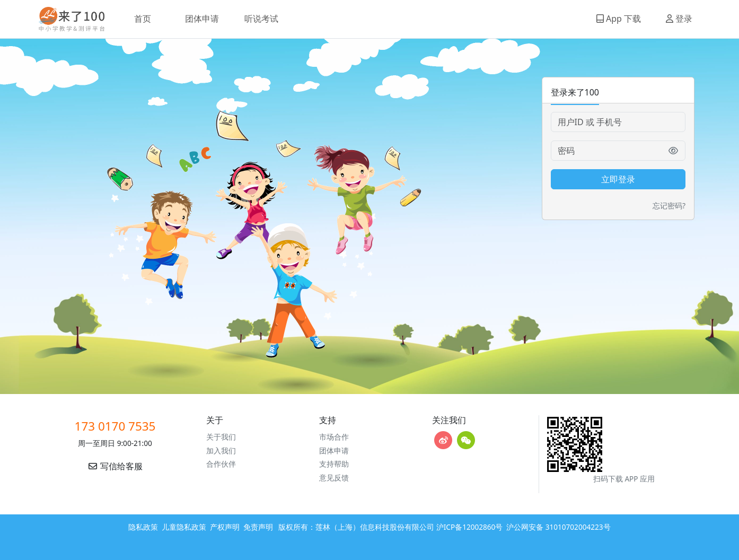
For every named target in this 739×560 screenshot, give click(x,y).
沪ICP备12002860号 (470, 527)
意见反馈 (334, 478)
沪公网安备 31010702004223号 (558, 527)
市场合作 (334, 437)
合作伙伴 (221, 464)
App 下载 (619, 19)
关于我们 (221, 437)
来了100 (67, 19)
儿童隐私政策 (184, 527)
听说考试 (261, 19)
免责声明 (258, 527)
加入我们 (221, 450)
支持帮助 (334, 464)
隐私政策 (143, 527)
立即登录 (618, 179)
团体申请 (202, 19)
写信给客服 (115, 466)
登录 (679, 19)
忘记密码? (669, 205)
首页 (143, 19)
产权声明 (225, 527)
